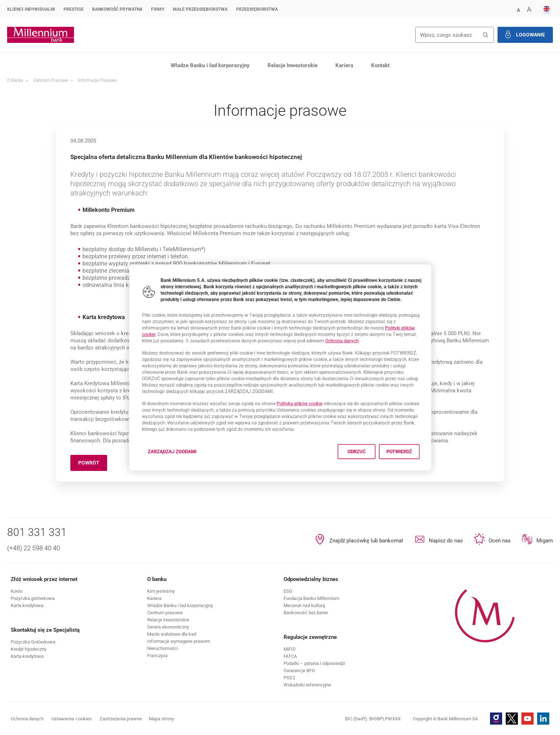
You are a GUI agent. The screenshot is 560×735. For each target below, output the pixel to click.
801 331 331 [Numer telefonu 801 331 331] (37, 532)
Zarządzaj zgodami (152, 473)
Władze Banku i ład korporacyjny (210, 65)
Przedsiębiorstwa (257, 9)
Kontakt (380, 65)
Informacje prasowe (97, 80)
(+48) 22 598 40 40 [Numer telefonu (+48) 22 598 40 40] (34, 548)
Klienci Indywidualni (31, 9)
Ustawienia (72, 719)
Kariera (344, 65)
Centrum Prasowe (51, 80)
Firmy (158, 9)
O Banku (15, 80)
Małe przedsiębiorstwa (200, 9)
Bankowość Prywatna (117, 9)
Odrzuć (374, 471)
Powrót (93, 464)
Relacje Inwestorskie (292, 65)
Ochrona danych (356, 335)
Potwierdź (426, 471)
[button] (518, 9)
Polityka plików (304, 412)
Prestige (74, 9)
